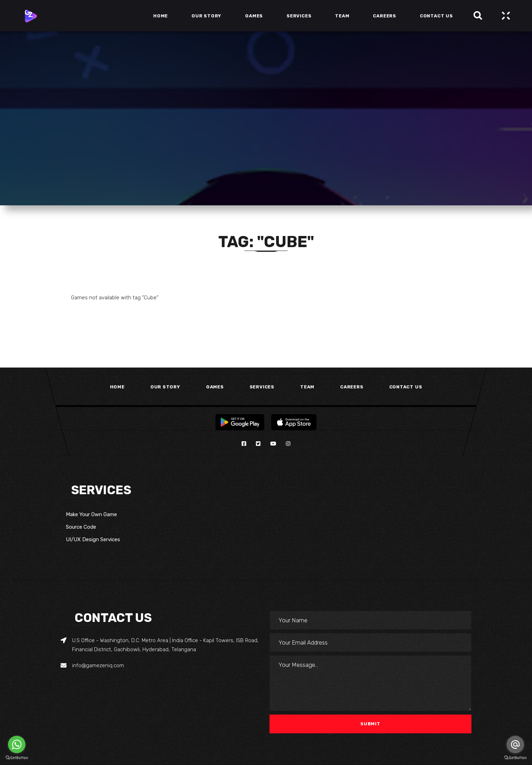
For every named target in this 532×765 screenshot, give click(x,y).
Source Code (81, 527)
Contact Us (406, 387)
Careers (352, 387)
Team (307, 387)
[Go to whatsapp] (17, 744)
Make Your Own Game (91, 514)
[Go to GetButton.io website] (17, 758)
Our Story (165, 387)
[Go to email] (515, 744)
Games (215, 387)
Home (117, 387)
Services (262, 387)
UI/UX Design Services (93, 539)
